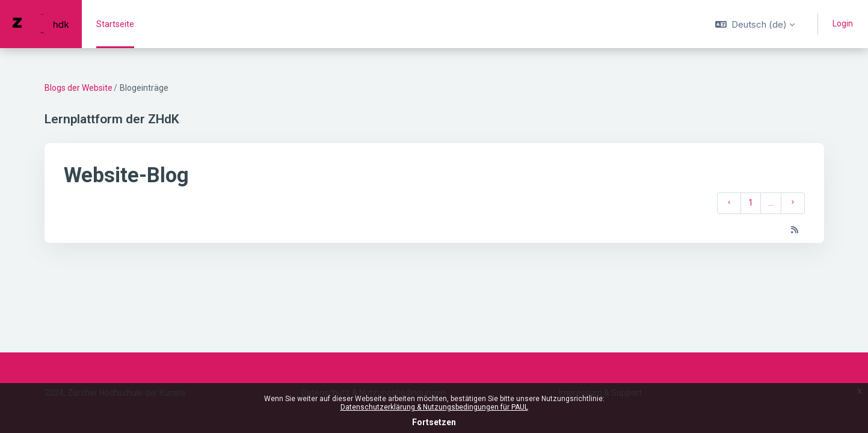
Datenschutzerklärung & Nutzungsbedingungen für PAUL (434, 407)
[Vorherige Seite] (729, 203)
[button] (755, 24)
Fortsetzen (434, 422)
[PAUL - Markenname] (41, 24)
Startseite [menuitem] (115, 24)
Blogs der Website (78, 88)
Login (843, 23)
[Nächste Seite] (793, 203)
